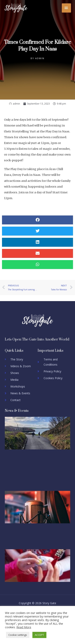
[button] (37, 220)
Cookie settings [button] (18, 635)
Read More (24, 627)
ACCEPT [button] (39, 635)
